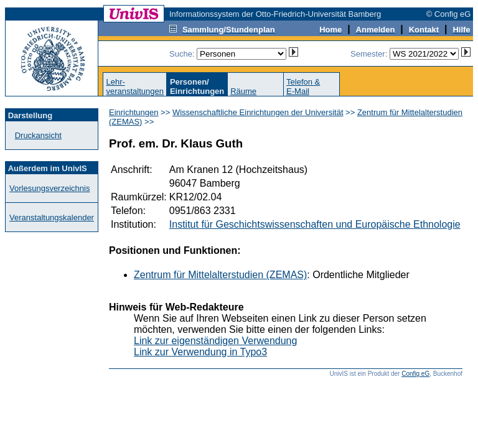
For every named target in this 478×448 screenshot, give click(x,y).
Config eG (415, 374)
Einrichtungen (134, 112)
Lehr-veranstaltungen (135, 86)
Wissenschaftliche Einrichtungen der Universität (258, 112)
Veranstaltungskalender (52, 217)
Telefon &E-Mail (303, 86)
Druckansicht (38, 135)
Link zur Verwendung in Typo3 (200, 352)
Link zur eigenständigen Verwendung (215, 341)
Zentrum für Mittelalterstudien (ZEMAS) (220, 275)
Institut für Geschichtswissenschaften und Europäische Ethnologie (315, 224)
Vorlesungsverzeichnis (49, 188)
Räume (243, 91)
